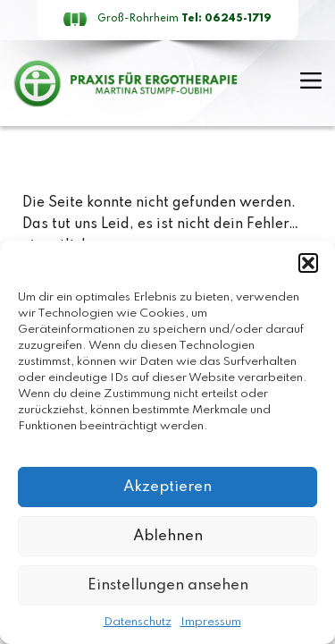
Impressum (211, 622)
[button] (308, 263)
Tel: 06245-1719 (226, 19)
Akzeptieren (167, 487)
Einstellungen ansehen (168, 585)
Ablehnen (168, 536)
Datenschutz (138, 622)
